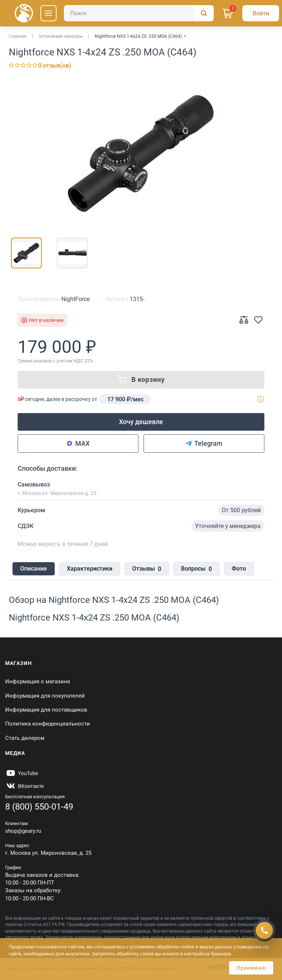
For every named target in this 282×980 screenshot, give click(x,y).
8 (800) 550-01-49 (39, 807)
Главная (18, 36)
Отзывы (147, 569)
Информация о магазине (38, 681)
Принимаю (251, 968)
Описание (34, 569)
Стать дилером (25, 738)
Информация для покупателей (45, 696)
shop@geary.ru (23, 831)
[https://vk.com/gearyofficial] (24, 786)
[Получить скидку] (264, 930)
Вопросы (196, 569)
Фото (239, 569)
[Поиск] (139, 13)
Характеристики (90, 569)
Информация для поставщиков (46, 710)
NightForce (75, 299)
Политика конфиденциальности (48, 724)
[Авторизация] (261, 13)
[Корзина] (228, 13)
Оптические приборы (61, 36)
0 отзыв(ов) (55, 66)
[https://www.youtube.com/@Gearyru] (21, 773)
